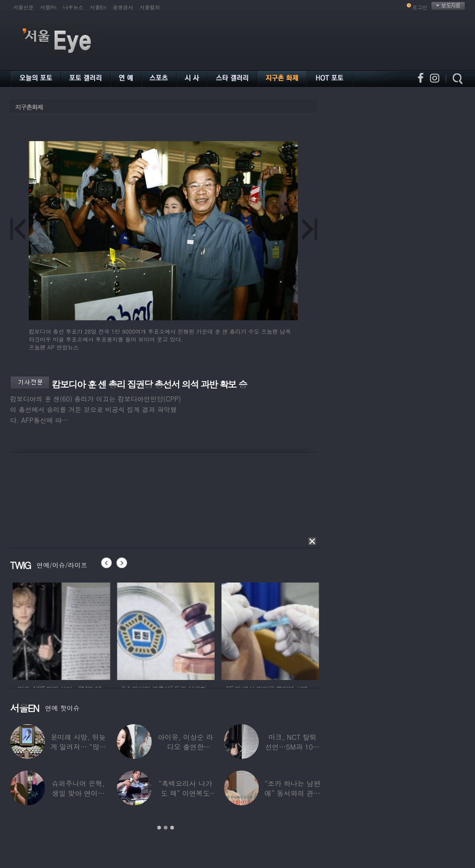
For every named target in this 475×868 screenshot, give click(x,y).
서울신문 (24, 7)
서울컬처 (150, 7)
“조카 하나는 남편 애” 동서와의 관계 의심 (292, 793)
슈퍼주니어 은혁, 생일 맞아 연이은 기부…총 (78, 793)
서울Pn (48, 7)
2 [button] (166, 828)
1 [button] (159, 828)
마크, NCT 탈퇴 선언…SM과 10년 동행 (292, 747)
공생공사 (123, 7)
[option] (147, 630)
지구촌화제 (29, 107)
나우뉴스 (73, 7)
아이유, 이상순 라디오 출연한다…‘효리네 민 (185, 747)
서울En (98, 7)
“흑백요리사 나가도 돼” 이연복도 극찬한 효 (185, 793)
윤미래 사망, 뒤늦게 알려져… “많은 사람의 (78, 747)
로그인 (420, 7)
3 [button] (172, 828)
